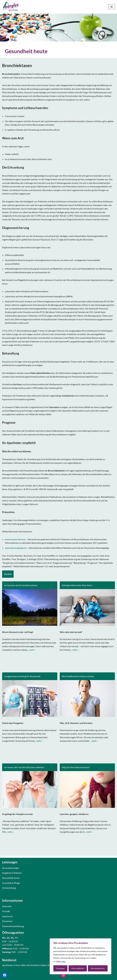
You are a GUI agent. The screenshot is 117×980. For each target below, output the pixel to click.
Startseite (7, 906)
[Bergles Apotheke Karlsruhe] (11, 7)
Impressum (8, 916)
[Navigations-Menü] (112, 7)
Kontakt (6, 911)
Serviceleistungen (11, 868)
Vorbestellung (9, 888)
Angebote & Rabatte (12, 873)
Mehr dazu (61, 961)
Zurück (8, 574)
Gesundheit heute (11, 878)
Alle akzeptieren (98, 968)
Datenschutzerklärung (13, 926)
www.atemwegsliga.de (16, 548)
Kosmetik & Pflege (11, 883)
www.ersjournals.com (15, 539)
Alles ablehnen (78, 968)
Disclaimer (7, 921)
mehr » (32, 650)
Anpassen (60, 968)
